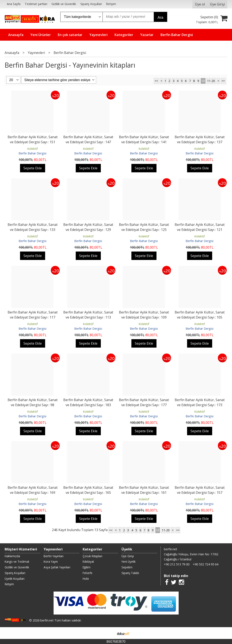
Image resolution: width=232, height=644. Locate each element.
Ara (160, 17)
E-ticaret (109, 633)
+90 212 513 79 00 (177, 564)
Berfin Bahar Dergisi (32, 153)
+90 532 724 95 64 (206, 564)
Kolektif (32, 149)
